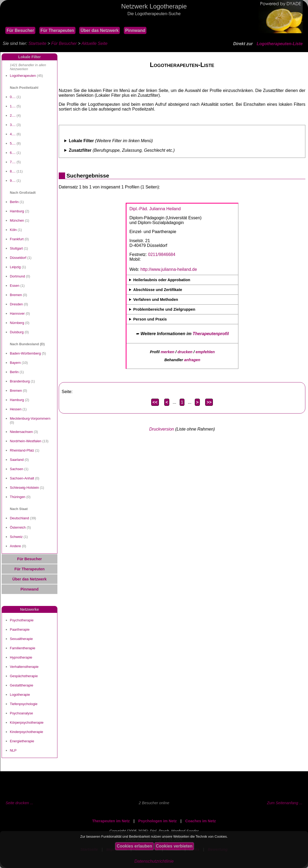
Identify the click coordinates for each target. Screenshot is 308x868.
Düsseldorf (18, 258)
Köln (13, 230)
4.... (13, 134)
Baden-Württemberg (25, 353)
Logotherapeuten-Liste (280, 44)
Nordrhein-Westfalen (26, 441)
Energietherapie (22, 741)
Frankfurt (17, 239)
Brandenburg (20, 381)
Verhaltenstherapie (24, 667)
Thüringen (18, 497)
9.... (13, 181)
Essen (15, 286)
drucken (185, 352)
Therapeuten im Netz (111, 821)
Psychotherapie (22, 620)
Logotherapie (20, 695)
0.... (13, 97)
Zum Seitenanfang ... (285, 803)
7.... (13, 162)
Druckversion (161, 429)
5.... (13, 143)
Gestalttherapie (22, 685)
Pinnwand (135, 30)
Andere (15, 546)
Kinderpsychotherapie (26, 732)
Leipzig (15, 267)
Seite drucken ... (19, 803)
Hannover (17, 313)
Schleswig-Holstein (24, 488)
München (17, 220)
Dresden (16, 304)
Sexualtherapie (21, 639)
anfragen (192, 360)
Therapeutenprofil (211, 334)
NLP (13, 750)
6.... (13, 153)
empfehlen (205, 352)
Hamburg (17, 211)
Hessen (16, 409)
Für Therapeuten (57, 30)
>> (209, 402)
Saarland (17, 460)
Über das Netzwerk (100, 30)
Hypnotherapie (21, 657)
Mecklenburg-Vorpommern (30, 418)
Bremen (16, 295)
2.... (13, 115)
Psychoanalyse (21, 713)
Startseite (37, 43)
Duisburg (17, 332)
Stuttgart (16, 248)
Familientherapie (23, 648)
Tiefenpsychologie (24, 704)
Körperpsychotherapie (27, 722)
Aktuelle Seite (94, 43)
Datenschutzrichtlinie (154, 861)
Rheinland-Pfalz (22, 450)
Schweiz (16, 537)
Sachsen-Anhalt (22, 478)
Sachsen (16, 469)
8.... (13, 171)
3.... (13, 125)
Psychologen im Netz (157, 821)
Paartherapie (20, 629)
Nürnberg (17, 323)
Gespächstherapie (24, 676)
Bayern (15, 363)
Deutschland (19, 518)
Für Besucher (20, 30)
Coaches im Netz (201, 821)
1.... (13, 106)
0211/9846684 (162, 254)
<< (155, 402)
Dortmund (17, 276)
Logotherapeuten (23, 76)
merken (168, 352)
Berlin (14, 202)
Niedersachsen (21, 432)
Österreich (18, 527)
